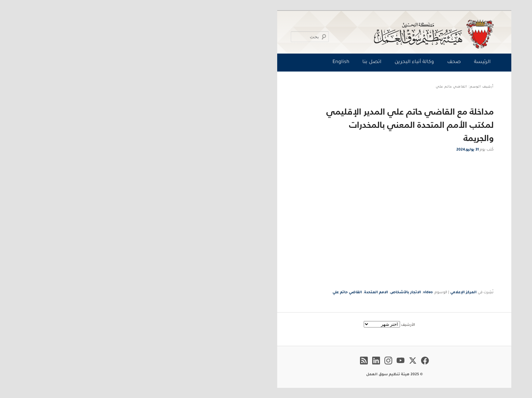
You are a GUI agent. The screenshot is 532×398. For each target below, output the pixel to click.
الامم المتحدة (248, 293)
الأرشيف (280, 325)
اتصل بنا (244, 62)
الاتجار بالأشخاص (277, 293)
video (300, 293)
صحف (326, 62)
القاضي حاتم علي (219, 293)
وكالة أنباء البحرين (286, 62)
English (213, 62)
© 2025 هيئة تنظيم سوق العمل (266, 375)
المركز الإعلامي (335, 293)
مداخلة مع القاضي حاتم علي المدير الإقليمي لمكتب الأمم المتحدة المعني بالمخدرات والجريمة (282, 125)
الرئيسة (354, 62)
